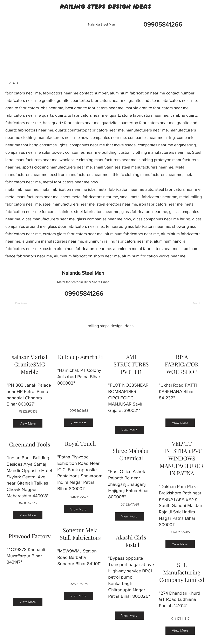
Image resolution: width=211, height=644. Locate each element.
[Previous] (29, 303)
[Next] (190, 303)
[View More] (28, 423)
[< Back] (22, 83)
